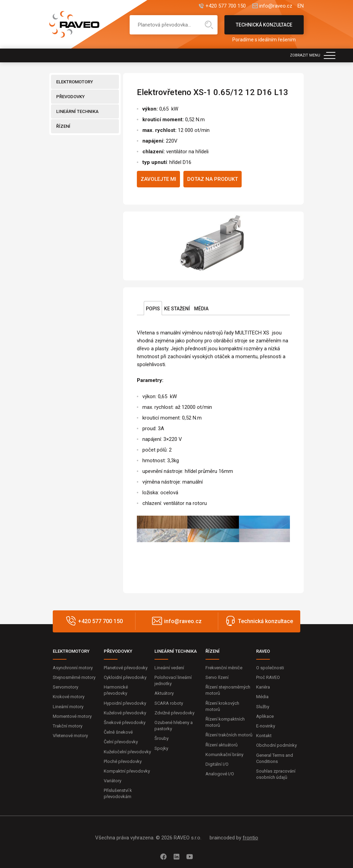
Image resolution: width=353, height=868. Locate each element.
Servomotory (65, 687)
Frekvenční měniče (224, 668)
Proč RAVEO (268, 677)
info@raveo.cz (276, 6)
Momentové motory (72, 716)
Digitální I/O (217, 764)
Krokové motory (69, 697)
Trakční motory (68, 726)
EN (301, 6)
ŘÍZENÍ (63, 126)
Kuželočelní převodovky (127, 752)
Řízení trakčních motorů (229, 735)
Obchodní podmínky (276, 745)
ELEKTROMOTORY (75, 82)
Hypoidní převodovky (125, 703)
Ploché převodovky (123, 761)
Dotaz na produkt (213, 179)
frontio (250, 838)
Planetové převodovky (126, 668)
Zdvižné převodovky (174, 713)
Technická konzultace (264, 28)
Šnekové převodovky (125, 722)
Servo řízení (217, 677)
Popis (153, 309)
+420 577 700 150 (226, 6)
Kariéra (263, 687)
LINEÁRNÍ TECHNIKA (77, 111)
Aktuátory (164, 693)
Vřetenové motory (70, 736)
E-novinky (266, 726)
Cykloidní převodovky (125, 677)
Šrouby (162, 738)
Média (201, 309)
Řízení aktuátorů (221, 745)
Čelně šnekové (118, 732)
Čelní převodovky (121, 742)
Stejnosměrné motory (74, 677)
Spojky (161, 748)
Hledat (209, 25)
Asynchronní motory (73, 668)
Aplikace (265, 716)
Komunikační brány (224, 755)
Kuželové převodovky (125, 713)
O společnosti (270, 668)
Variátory (113, 781)
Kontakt (264, 736)
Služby (263, 707)
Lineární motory (68, 707)
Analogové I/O (220, 774)
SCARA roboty (169, 703)
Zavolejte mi (158, 179)
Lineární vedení (169, 668)
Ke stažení (177, 309)
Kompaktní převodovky (127, 771)
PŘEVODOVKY (70, 97)
